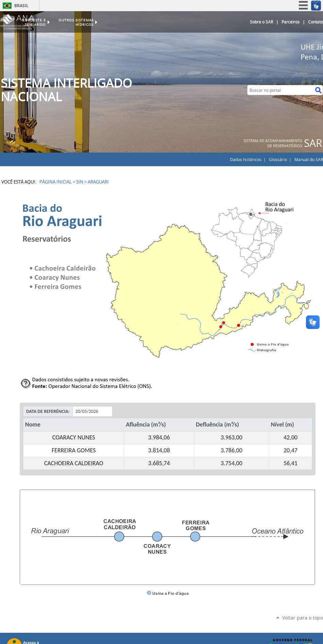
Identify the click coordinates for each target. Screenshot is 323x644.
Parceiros (291, 22)
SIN (80, 182)
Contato (316, 22)
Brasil (21, 6)
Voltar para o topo (303, 618)
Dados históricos (246, 159)
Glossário (278, 159)
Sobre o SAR (261, 22)
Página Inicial (56, 182)
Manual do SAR (309, 159)
